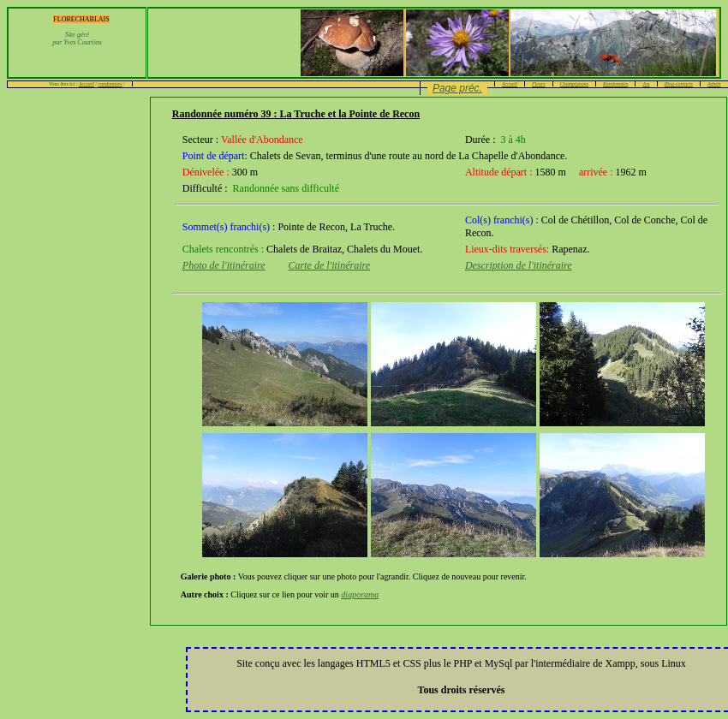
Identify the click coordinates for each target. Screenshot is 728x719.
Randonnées (615, 84)
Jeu (646, 84)
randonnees (110, 84)
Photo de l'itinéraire (224, 265)
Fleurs (539, 84)
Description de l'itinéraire (519, 265)
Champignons (574, 84)
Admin (714, 84)
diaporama (360, 594)
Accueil (87, 84)
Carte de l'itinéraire (329, 265)
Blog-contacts (679, 84)
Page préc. (457, 88)
